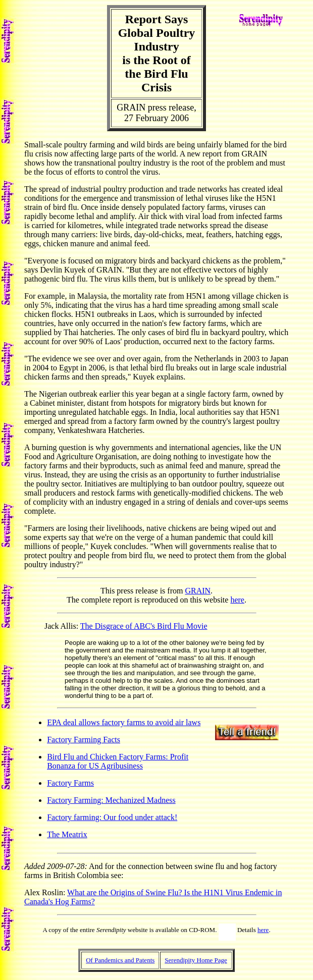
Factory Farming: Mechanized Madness (111, 800)
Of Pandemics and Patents (120, 960)
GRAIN (198, 591)
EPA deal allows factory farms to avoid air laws (124, 722)
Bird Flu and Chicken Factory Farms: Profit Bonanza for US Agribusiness (118, 761)
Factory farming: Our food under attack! (112, 817)
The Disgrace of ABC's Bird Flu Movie (144, 626)
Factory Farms (70, 783)
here (237, 600)
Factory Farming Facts (84, 740)
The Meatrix (67, 834)
